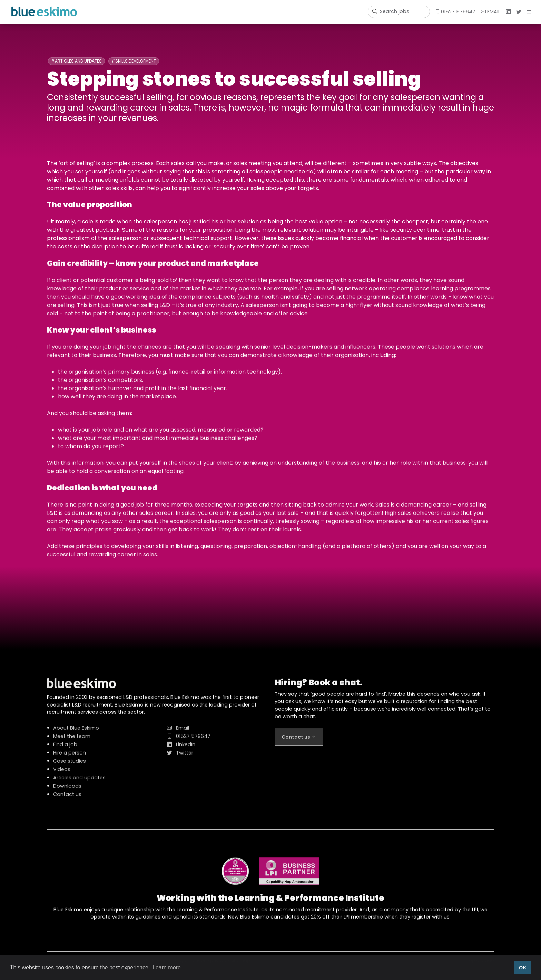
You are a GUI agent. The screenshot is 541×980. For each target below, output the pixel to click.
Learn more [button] (167, 967)
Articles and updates (79, 781)
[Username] (399, 12)
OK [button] (523, 968)
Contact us (67, 798)
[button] (530, 12)
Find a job (65, 748)
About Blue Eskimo (76, 732)
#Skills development (134, 61)
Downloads (67, 790)
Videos (62, 773)
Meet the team (72, 740)
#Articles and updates (76, 61)
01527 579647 (455, 12)
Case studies (70, 765)
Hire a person (70, 757)
